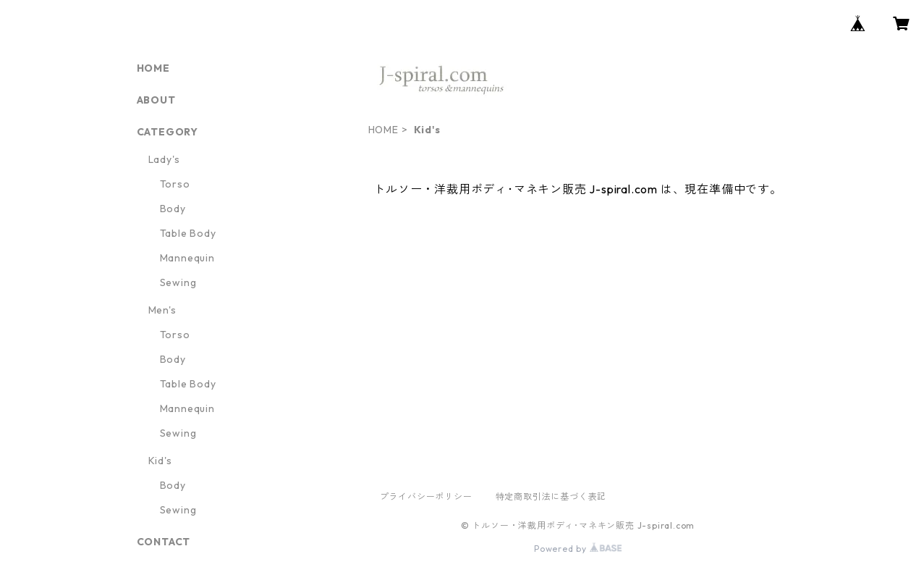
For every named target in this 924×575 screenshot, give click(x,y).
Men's (162, 310)
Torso (175, 184)
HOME (383, 130)
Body (173, 209)
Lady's (164, 159)
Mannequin (187, 258)
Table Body (188, 233)
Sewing (178, 282)
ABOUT (156, 100)
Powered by (578, 549)
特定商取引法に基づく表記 (551, 496)
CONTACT (164, 542)
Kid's (160, 461)
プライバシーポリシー (426, 496)
